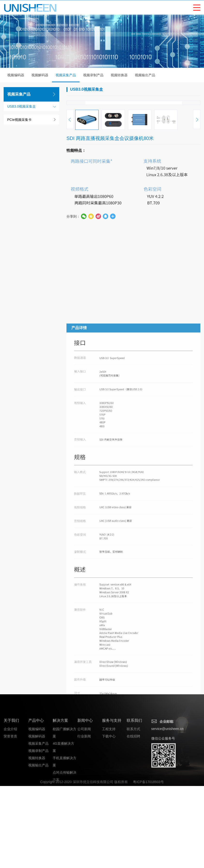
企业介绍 (10, 833)
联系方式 (133, 833)
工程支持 (109, 833)
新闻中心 (85, 824)
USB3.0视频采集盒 (22, 107)
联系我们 (134, 824)
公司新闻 (84, 833)
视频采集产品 (66, 78)
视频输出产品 (145, 76)
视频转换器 (119, 76)
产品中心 (36, 824)
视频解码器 (40, 76)
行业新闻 (84, 840)
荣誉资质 (10, 840)
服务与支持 (112, 824)
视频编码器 (16, 76)
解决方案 (60, 824)
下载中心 (109, 840)
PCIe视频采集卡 (19, 120)
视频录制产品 (93, 76)
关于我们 (11, 824)
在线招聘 (133, 840)
